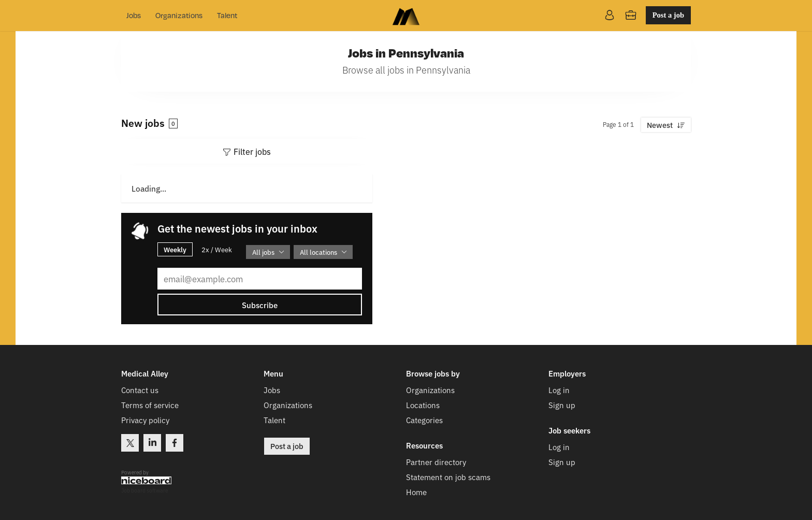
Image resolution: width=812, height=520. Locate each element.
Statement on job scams (448, 477)
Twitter (130, 443)
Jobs (134, 15)
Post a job (668, 15)
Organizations (179, 15)
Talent (227, 15)
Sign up (562, 405)
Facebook (175, 443)
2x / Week (217, 249)
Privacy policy (145, 420)
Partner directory (436, 462)
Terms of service (150, 405)
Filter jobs (252, 151)
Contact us (140, 390)
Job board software (145, 491)
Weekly (175, 249)
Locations (423, 405)
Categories (424, 420)
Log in (559, 390)
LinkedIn (152, 443)
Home (416, 492)
